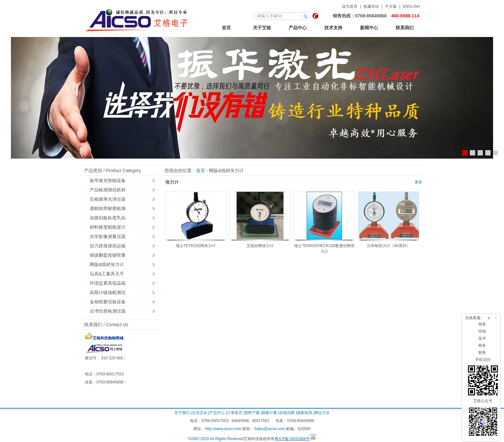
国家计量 (269, 413)
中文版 (391, 6)
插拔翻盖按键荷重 (108, 255)
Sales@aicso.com (269, 429)
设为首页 (350, 6)
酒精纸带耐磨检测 (108, 208)
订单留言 (235, 413)
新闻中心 (369, 28)
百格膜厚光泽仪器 (108, 199)
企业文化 (200, 413)
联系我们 (405, 28)
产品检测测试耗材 (108, 190)
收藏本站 (371, 6)
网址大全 (322, 413)
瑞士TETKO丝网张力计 (196, 246)
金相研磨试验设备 (108, 302)
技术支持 (333, 28)
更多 (419, 182)
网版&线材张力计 (107, 264)
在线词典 (287, 413)
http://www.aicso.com (223, 429)
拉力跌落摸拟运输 (108, 246)
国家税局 (304, 413)
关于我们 (182, 413)
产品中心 (298, 28)
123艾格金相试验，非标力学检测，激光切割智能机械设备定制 (143, 19)
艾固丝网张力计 (260, 246)
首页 (226, 28)
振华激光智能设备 (108, 180)
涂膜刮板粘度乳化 (108, 218)
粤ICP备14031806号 (292, 439)
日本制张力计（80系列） (388, 246)
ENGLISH (411, 6)
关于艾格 (262, 28)
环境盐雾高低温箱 (108, 283)
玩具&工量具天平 (107, 274)
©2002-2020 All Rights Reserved (216, 439)
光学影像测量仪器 (108, 236)
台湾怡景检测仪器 (108, 311)
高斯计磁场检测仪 (108, 292)
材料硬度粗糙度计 (108, 227)
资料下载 (252, 413)
